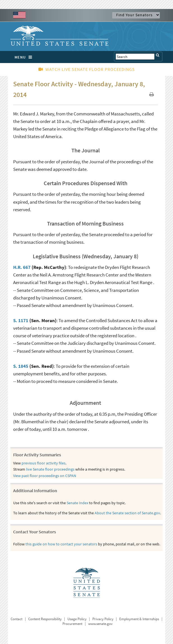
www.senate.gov (100, 624)
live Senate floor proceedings (50, 469)
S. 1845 (21, 366)
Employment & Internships (139, 619)
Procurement (72, 624)
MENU (25, 57)
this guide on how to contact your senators (61, 544)
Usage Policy (77, 619)
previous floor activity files (44, 463)
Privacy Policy (103, 619)
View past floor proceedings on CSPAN (45, 476)
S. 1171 (21, 320)
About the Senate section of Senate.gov (127, 513)
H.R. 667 (22, 267)
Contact (17, 619)
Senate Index (77, 503)
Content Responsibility (45, 619)
